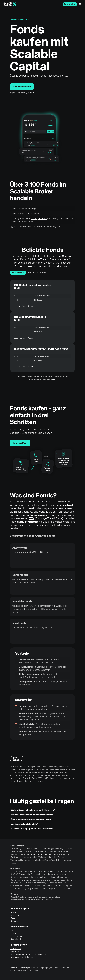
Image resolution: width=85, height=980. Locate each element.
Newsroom (15, 915)
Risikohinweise (65, 860)
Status (13, 913)
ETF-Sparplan (16, 936)
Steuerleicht (16, 939)
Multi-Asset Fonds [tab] (37, 273)
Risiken (33, 93)
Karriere (14, 918)
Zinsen (13, 933)
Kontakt (23, 968)
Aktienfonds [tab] (18, 273)
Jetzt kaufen (20, 306)
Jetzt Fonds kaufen (22, 87)
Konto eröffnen (70, 4)
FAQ (12, 931)
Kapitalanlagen (17, 846)
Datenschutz (16, 952)
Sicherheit (15, 921)
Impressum (33, 968)
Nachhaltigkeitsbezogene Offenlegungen (28, 954)
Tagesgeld (48, 871)
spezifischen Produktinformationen (41, 855)
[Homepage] (9, 4)
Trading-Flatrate (39, 219)
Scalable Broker (19, 433)
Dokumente (16, 949)
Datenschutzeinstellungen (22, 957)
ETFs (32, 518)
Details (30, 306)
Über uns (14, 968)
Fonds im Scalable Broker (20, 20)
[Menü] (81, 4)
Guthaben (15, 869)
